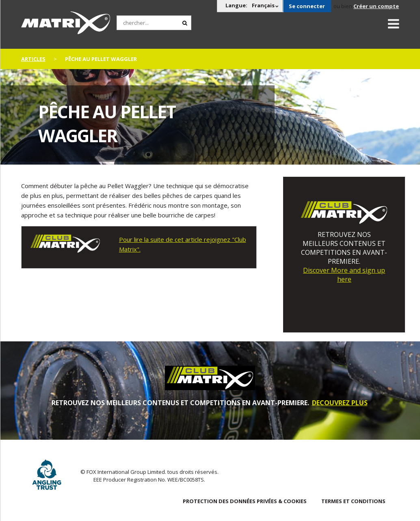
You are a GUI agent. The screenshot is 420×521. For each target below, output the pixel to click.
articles (33, 59)
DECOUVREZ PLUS (340, 403)
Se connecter (307, 6)
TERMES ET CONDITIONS (353, 501)
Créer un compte (376, 6)
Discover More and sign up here (344, 275)
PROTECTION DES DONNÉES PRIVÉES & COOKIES (245, 501)
